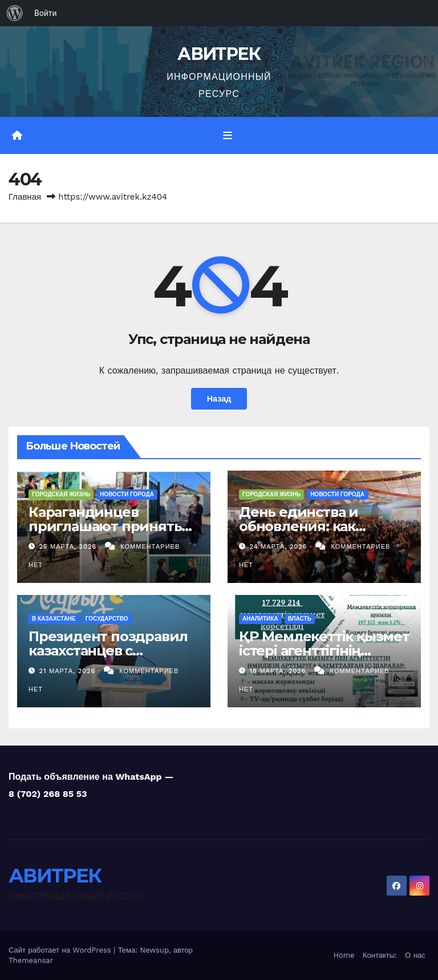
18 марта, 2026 (279, 671)
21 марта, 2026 (69, 671)
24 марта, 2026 (280, 547)
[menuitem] (15, 13)
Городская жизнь (61, 494)
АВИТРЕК (219, 54)
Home (344, 955)
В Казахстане (54, 619)
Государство (107, 619)
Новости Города (127, 494)
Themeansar (31, 960)
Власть (300, 619)
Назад (219, 399)
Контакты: (380, 955)
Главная (25, 197)
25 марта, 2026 (69, 547)
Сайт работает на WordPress (61, 950)
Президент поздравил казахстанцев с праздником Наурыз (108, 651)
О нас (415, 955)
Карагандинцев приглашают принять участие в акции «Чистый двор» (105, 533)
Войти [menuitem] (46, 13)
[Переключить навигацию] (228, 135)
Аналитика (260, 619)
